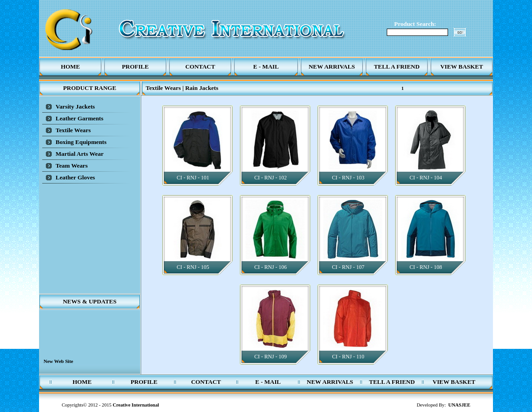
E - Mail (266, 67)
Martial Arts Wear (80, 154)
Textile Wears (73, 130)
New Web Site (58, 364)
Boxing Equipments (81, 142)
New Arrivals (332, 67)
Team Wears (72, 166)
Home (70, 67)
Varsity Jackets (76, 107)
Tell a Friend (397, 67)
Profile (135, 67)
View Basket (462, 67)
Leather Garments (80, 118)
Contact (200, 67)
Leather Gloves (76, 177)
